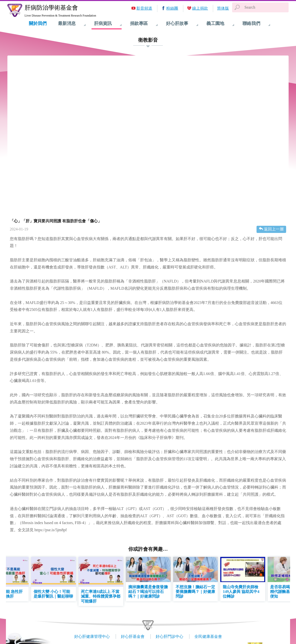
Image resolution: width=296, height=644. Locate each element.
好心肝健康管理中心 (92, 636)
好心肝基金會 (133, 636)
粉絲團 (172, 8)
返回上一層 (274, 229)
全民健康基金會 (208, 636)
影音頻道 (144, 8)
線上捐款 (200, 8)
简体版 (223, 8)
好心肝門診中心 (169, 636)
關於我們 (38, 23)
